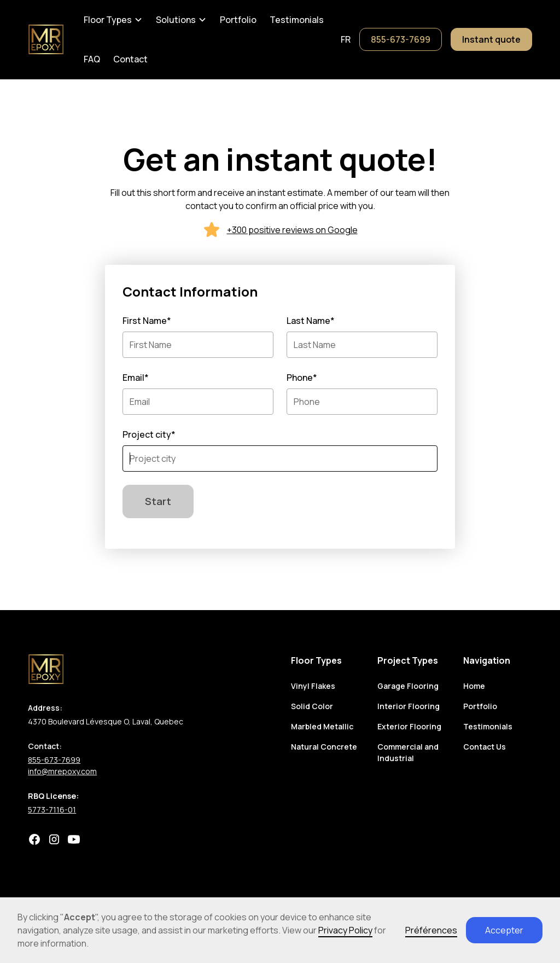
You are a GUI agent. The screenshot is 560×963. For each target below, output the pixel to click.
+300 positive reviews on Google (292, 230)
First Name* (147, 321)
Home (474, 686)
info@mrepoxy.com (62, 771)
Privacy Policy (345, 930)
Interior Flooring (409, 706)
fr (346, 39)
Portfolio (238, 20)
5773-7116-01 (52, 810)
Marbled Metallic (322, 726)
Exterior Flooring (409, 726)
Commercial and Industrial (408, 752)
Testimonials (297, 20)
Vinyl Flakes (313, 686)
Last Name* (311, 321)
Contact (130, 59)
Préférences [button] (431, 930)
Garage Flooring (408, 686)
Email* (136, 378)
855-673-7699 (401, 39)
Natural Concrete (324, 747)
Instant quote (491, 39)
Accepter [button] (504, 930)
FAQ (92, 59)
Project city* (149, 434)
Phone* (302, 378)
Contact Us (485, 747)
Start (158, 501)
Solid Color (312, 706)
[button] (113, 20)
